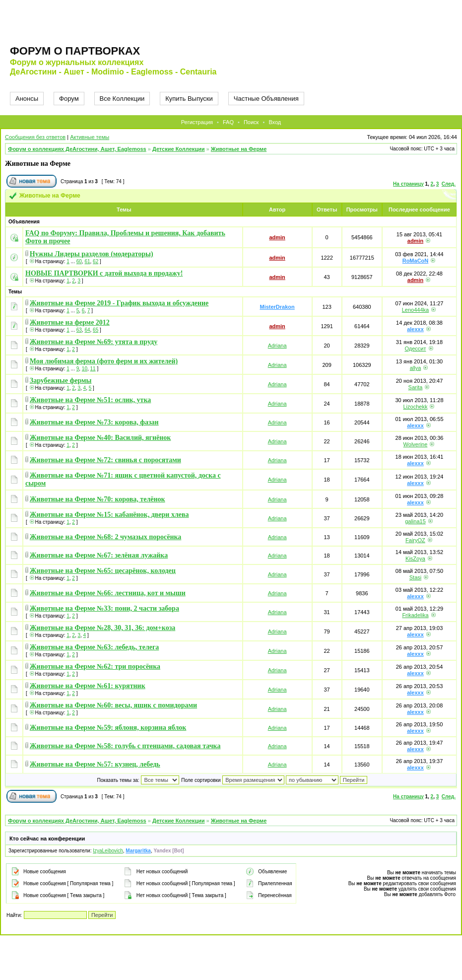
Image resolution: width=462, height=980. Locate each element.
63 (79, 330)
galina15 (415, 521)
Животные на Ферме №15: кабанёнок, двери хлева (109, 515)
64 (87, 330)
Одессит (415, 349)
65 (96, 330)
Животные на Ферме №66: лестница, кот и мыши (108, 593)
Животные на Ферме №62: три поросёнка (95, 666)
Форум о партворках (75, 51)
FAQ (228, 122)
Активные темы (90, 137)
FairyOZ (415, 540)
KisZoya (415, 559)
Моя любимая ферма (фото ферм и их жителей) (104, 361)
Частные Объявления (266, 99)
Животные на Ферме (239, 149)
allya (416, 368)
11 (93, 369)
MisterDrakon (277, 307)
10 (85, 369)
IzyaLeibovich (108, 851)
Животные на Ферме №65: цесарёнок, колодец (103, 571)
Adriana (277, 346)
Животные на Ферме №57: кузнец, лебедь (95, 764)
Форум (69, 99)
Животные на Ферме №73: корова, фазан (94, 422)
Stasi (415, 577)
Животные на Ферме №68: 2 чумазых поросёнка (106, 537)
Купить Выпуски (189, 99)
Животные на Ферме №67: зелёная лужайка (99, 555)
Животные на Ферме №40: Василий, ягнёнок (100, 438)
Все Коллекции (122, 99)
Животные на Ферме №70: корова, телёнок (98, 499)
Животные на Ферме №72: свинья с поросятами (105, 460)
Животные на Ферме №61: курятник (88, 686)
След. (449, 184)
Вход (275, 122)
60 (79, 261)
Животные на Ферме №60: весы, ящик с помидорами (113, 705)
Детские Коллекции (179, 149)
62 (96, 261)
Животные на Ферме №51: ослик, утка (91, 400)
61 (87, 261)
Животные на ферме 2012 (70, 322)
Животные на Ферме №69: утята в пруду (94, 342)
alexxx (415, 329)
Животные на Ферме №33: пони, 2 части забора (104, 608)
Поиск (251, 122)
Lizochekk (416, 407)
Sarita (416, 387)
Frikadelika (415, 615)
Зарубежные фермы (61, 381)
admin (277, 237)
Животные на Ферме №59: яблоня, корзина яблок (108, 728)
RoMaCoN (416, 261)
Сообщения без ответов (35, 137)
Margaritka (138, 851)
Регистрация (197, 122)
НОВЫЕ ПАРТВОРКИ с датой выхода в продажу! (104, 273)
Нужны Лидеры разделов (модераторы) (92, 254)
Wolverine (416, 444)
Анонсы (27, 99)
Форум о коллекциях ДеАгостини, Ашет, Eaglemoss (77, 149)
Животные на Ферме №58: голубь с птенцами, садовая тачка (125, 746)
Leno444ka (415, 310)
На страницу (408, 184)
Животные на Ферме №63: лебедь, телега (95, 647)
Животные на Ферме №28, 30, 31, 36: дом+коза (102, 628)
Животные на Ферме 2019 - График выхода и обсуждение (119, 303)
